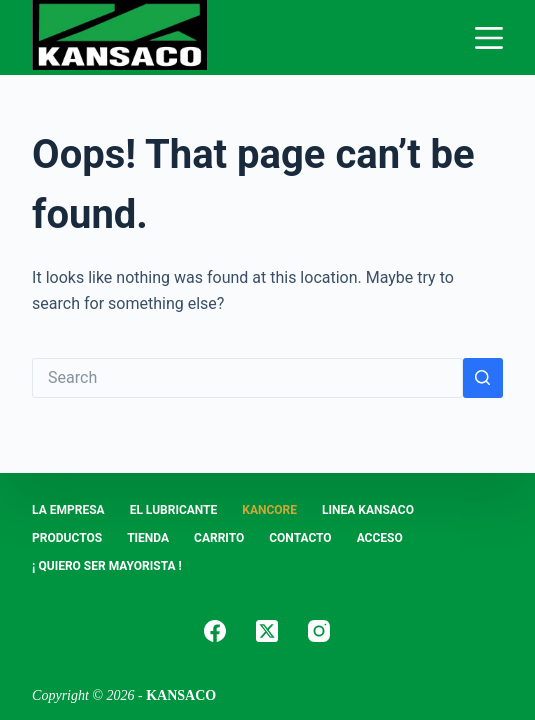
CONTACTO (300, 538)
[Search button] (483, 378)
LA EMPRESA (68, 510)
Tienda (148, 538)
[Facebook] (215, 631)
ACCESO (380, 538)
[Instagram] (319, 631)
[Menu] (489, 38)
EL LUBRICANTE (174, 510)
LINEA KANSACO (368, 510)
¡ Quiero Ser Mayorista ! (107, 566)
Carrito (219, 538)
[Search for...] (247, 378)
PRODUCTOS (67, 538)
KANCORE (269, 510)
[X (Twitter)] (267, 631)
